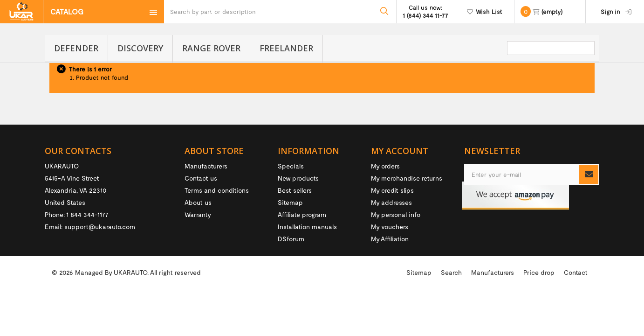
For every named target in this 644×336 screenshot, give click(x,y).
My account (400, 151)
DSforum (291, 239)
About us (198, 202)
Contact (576, 314)
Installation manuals (307, 227)
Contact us (201, 178)
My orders (385, 166)
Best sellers (295, 190)
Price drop (539, 314)
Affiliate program (302, 214)
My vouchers (390, 227)
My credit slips (392, 190)
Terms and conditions (217, 190)
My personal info (396, 214)
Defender (76, 48)
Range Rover (211, 48)
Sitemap (290, 202)
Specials (291, 166)
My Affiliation (390, 239)
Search (451, 314)
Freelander (286, 48)
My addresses (391, 202)
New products (298, 178)
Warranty (198, 214)
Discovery (140, 48)
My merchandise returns (407, 178)
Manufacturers (206, 166)
